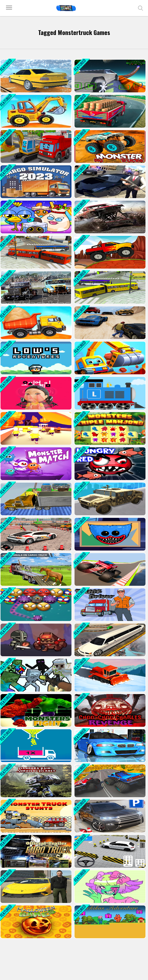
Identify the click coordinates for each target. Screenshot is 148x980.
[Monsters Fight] (35, 710)
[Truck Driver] (109, 605)
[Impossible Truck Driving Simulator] (35, 499)
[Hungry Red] (109, 464)
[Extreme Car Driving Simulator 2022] (35, 887)
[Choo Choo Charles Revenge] (109, 710)
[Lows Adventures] (35, 358)
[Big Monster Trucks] (109, 147)
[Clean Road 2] (109, 675)
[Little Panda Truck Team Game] (109, 358)
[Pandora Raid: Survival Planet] (35, 781)
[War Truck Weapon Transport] (109, 499)
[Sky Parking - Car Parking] (35, 76)
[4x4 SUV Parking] (35, 534)
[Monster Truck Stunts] (35, 816)
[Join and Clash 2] (35, 428)
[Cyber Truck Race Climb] (109, 76)
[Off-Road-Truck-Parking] (109, 217)
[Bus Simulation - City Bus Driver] (35, 252)
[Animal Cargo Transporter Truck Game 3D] (35, 569)
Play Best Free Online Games (66, 8)
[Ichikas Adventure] (109, 922)
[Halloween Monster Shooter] (35, 605)
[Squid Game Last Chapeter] (35, 393)
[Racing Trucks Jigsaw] (35, 287)
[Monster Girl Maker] (109, 887)
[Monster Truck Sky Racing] (109, 569)
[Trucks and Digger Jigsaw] (35, 147)
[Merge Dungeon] (35, 640)
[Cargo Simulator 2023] (35, 182)
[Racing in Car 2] (109, 746)
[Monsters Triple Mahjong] (109, 428)
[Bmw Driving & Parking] (109, 816)
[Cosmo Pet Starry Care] (35, 217)
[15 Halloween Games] (35, 922)
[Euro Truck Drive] (35, 851)
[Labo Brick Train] (109, 393)
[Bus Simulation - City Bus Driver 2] (109, 287)
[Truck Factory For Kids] (35, 111)
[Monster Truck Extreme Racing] (109, 781)
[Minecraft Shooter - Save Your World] (35, 675)
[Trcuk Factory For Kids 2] (35, 323)
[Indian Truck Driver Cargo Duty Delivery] (109, 111)
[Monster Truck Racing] (109, 252)
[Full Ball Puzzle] (35, 746)
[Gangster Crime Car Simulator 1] (109, 182)
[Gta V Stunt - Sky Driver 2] (109, 323)
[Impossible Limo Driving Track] (109, 640)
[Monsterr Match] (35, 464)
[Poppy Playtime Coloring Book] (109, 534)
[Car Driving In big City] (109, 851)
